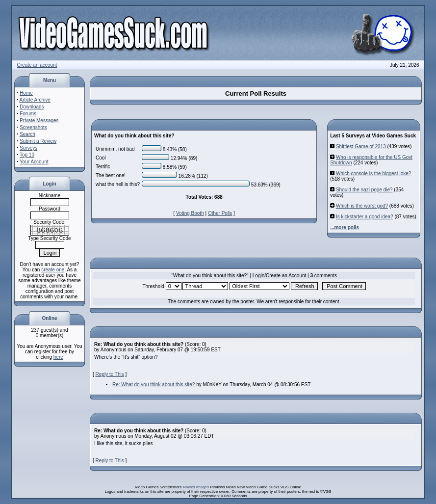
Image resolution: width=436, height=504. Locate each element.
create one (53, 270)
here (58, 357)
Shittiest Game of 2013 (361, 146)
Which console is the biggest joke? (373, 173)
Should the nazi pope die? (364, 190)
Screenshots (33, 127)
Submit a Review (38, 141)
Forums (28, 114)
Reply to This (110, 374)
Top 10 (27, 155)
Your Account (34, 162)
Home (26, 93)
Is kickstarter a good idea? (365, 217)
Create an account (37, 65)
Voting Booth (190, 213)
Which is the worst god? (362, 206)
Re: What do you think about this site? (154, 385)
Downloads (32, 107)
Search (27, 134)
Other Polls (220, 213)
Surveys (28, 148)
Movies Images (196, 487)
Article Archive (35, 100)
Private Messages (39, 120)
